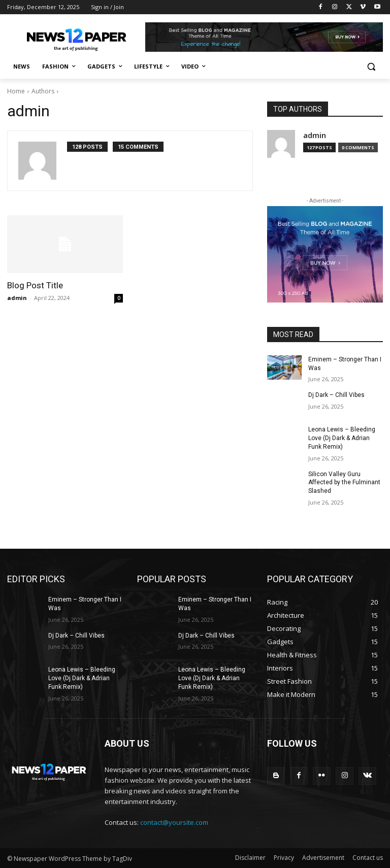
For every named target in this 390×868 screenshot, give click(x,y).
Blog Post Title (35, 285)
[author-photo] (43, 161)
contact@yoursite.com (174, 822)
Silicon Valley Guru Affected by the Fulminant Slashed (344, 483)
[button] (371, 67)
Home (16, 91)
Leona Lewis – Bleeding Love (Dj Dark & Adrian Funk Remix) (342, 438)
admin (17, 298)
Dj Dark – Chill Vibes (336, 395)
